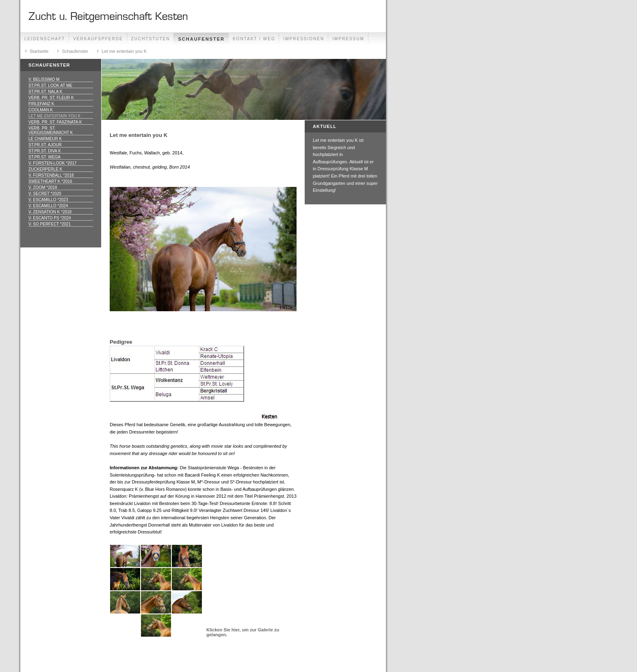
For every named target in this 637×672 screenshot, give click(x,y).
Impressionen (304, 39)
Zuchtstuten (151, 39)
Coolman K (41, 110)
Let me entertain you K (124, 51)
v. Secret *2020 (45, 194)
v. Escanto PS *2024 (50, 218)
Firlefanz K (41, 104)
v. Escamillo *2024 (48, 206)
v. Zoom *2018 (43, 188)
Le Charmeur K (45, 139)
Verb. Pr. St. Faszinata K (55, 122)
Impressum (348, 39)
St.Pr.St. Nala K (45, 92)
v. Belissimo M (44, 79)
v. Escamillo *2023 (48, 200)
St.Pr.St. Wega (44, 157)
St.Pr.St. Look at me (50, 86)
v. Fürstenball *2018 (51, 175)
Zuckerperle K (45, 169)
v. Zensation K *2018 (50, 212)
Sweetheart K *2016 (50, 181)
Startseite (39, 51)
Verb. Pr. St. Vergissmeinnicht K (51, 130)
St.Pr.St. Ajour (45, 145)
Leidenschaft (45, 39)
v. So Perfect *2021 (50, 224)
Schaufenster (201, 39)
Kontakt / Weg (254, 39)
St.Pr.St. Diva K (45, 151)
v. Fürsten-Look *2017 (53, 163)
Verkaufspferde (98, 39)
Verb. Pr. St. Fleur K (51, 98)
